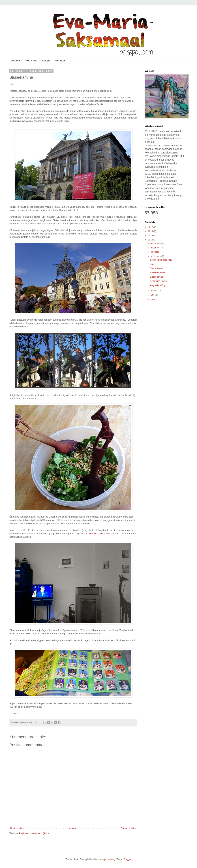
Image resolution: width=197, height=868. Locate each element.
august (154, 291)
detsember (156, 244)
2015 (151, 236)
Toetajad (46, 61)
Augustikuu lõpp (158, 285)
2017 (151, 227)
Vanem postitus (129, 828)
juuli (153, 295)
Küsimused (60, 61)
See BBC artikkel (98, 534)
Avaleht (73, 828)
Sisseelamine (156, 277)
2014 (151, 240)
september (156, 256)
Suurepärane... (157, 268)
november (156, 248)
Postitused (15, 61)
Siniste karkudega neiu (161, 260)
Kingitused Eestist (159, 281)
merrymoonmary (107, 859)
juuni (153, 299)
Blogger (127, 859)
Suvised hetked (157, 273)
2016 (151, 231)
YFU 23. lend (31, 61)
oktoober (155, 252)
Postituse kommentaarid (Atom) (34, 833)
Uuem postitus (17, 828)
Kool (152, 264)
